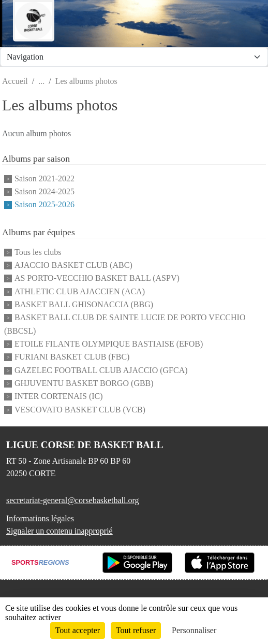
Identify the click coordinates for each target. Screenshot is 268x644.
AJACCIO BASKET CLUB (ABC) (73, 265)
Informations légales (40, 518)
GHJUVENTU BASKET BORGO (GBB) (84, 383)
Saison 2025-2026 (44, 205)
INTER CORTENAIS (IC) (59, 397)
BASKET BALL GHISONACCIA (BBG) (84, 304)
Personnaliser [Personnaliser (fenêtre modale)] (194, 630)
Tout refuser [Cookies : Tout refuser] (136, 630)
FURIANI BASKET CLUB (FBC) (72, 357)
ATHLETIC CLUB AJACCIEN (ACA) (80, 291)
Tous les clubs (38, 252)
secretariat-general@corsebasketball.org (73, 500)
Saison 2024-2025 (44, 191)
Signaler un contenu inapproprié (59, 531)
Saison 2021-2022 (44, 178)
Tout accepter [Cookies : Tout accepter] (78, 630)
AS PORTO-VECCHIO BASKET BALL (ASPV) (97, 278)
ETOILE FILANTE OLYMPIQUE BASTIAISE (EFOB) (109, 344)
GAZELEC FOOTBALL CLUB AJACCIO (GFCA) (101, 370)
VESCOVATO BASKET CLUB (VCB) (80, 410)
